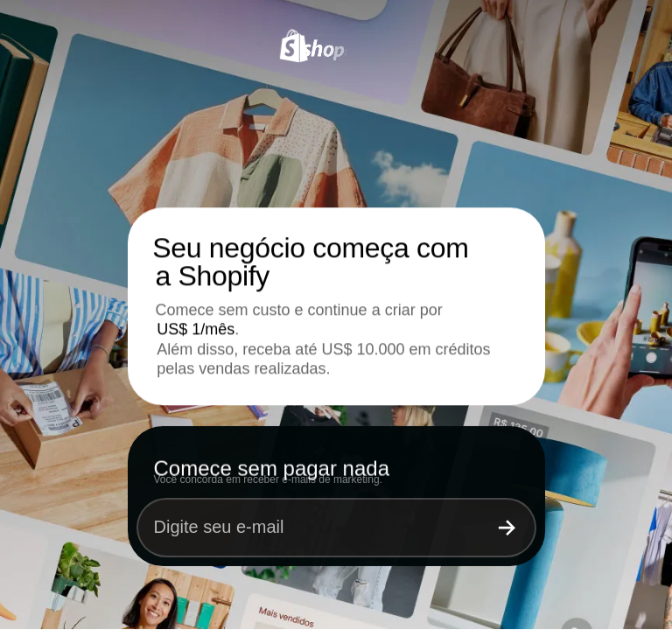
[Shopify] (336, 50)
